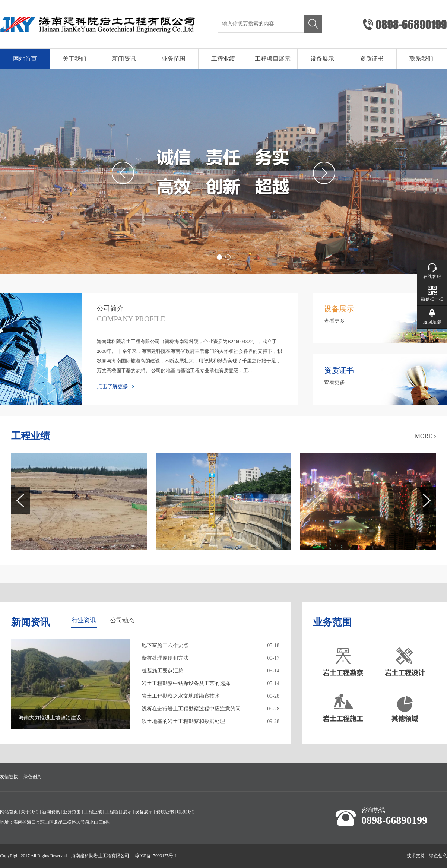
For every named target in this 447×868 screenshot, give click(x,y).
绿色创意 (32, 777)
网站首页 (25, 59)
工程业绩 (223, 59)
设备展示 (322, 59)
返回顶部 (432, 322)
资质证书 (372, 59)
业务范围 (174, 59)
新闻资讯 (124, 59)
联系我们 (421, 59)
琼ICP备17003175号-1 (156, 856)
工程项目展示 (273, 59)
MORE (424, 436)
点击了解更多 (112, 387)
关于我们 (74, 59)
